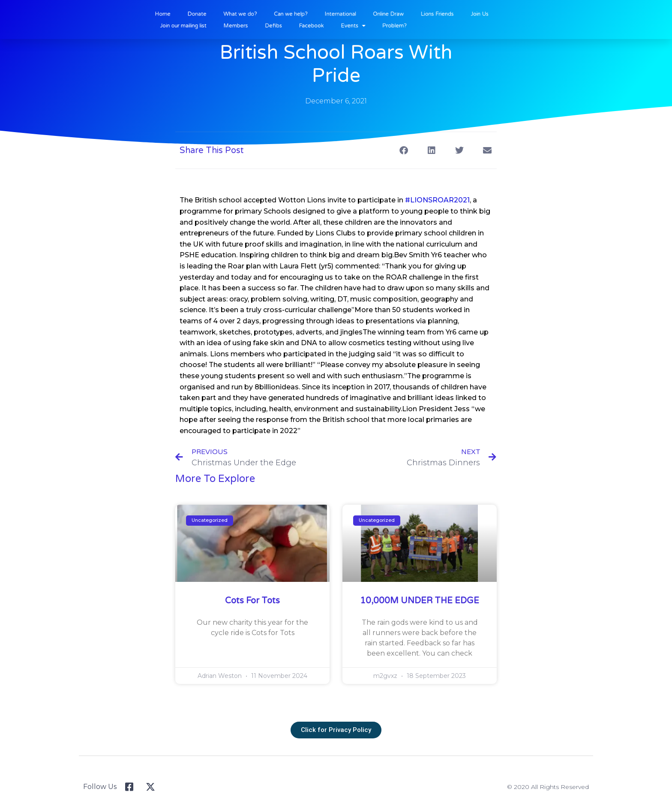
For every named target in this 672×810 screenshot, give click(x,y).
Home (188, 14)
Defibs (284, 25)
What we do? (255, 14)
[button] (403, 150)
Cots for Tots (252, 601)
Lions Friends (426, 14)
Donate (217, 14)
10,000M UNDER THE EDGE (420, 601)
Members (251, 25)
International (342, 14)
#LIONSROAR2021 (437, 200)
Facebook (317, 25)
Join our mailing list (206, 25)
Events (353, 25)
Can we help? (299, 14)
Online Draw (384, 14)
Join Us (463, 14)
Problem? (389, 25)
